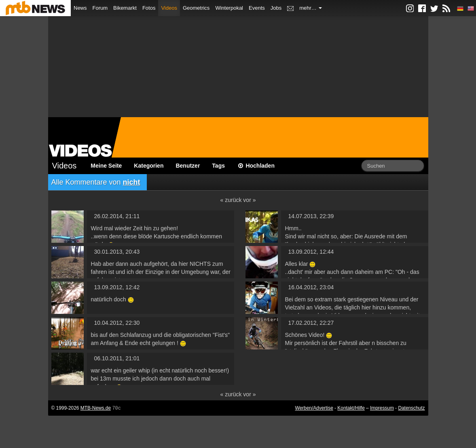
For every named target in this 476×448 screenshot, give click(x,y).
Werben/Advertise (314, 408)
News (80, 8)
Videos (169, 8)
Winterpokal (229, 8)
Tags (218, 166)
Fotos (149, 8)
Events (257, 8)
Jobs (276, 8)
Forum (100, 8)
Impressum (382, 408)
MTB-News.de (96, 408)
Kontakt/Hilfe (351, 408)
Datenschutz (411, 408)
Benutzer (188, 166)
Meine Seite (106, 166)
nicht (132, 182)
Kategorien (149, 166)
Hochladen (256, 166)
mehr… (311, 8)
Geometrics (196, 8)
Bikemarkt (125, 8)
